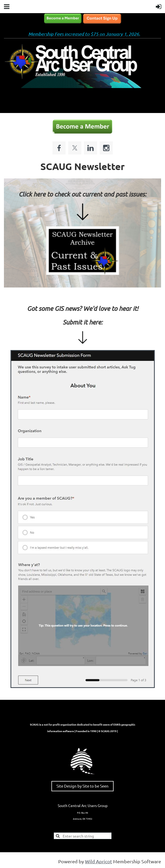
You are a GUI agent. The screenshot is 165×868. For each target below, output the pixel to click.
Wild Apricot (99, 861)
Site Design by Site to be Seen (82, 786)
